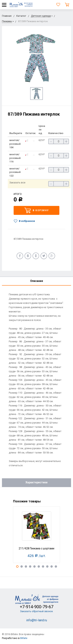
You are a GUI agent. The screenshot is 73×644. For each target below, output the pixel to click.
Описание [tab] (37, 281)
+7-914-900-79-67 (37, 607)
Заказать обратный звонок (36, 611)
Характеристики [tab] (36, 482)
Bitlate (24, 638)
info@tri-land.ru (37, 620)
